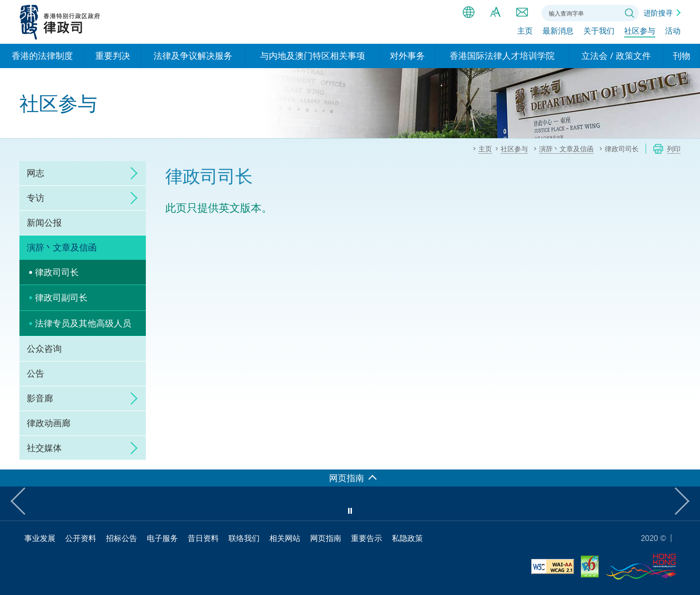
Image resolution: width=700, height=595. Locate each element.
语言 (469, 12)
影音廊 (40, 398)
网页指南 (326, 538)
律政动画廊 (49, 423)
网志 (35, 173)
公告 (35, 373)
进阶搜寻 (658, 13)
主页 (525, 33)
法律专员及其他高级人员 (83, 323)
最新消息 (558, 33)
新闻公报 (44, 222)
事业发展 (40, 538)
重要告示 (367, 538)
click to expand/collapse (131, 173)
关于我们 (599, 33)
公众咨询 (44, 348)
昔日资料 (203, 538)
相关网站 (285, 538)
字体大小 (495, 12)
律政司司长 (57, 272)
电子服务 (162, 538)
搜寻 (630, 13)
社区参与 (640, 33)
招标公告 (122, 538)
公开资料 (81, 538)
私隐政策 (407, 538)
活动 (673, 33)
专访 (35, 198)
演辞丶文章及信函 (62, 247)
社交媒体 (44, 448)
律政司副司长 (61, 297)
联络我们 (522, 12)
